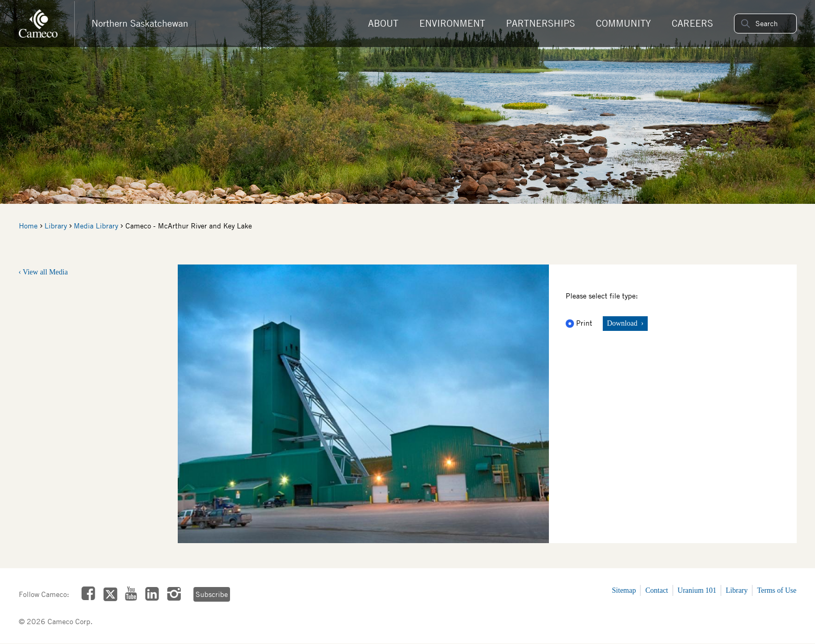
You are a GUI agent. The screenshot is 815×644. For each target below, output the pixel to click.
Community (623, 23)
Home (28, 226)
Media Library (96, 226)
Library (56, 226)
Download (623, 323)
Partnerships (541, 23)
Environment (452, 23)
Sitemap (624, 590)
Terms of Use (777, 590)
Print (580, 323)
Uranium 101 (697, 590)
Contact (657, 590)
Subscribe (211, 594)
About (383, 23)
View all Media (45, 272)
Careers (692, 23)
